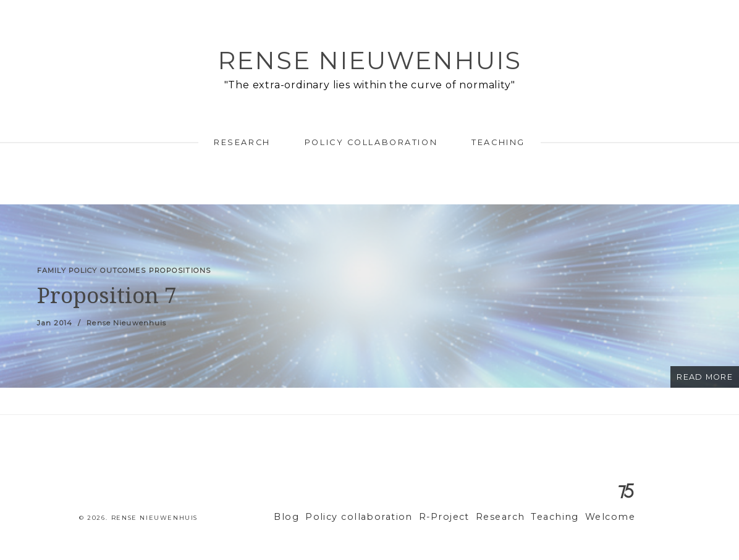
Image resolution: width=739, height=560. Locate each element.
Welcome (613, 517)
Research (242, 142)
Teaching (498, 142)
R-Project (462, 517)
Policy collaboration (371, 142)
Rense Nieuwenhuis (369, 60)
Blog (320, 517)
